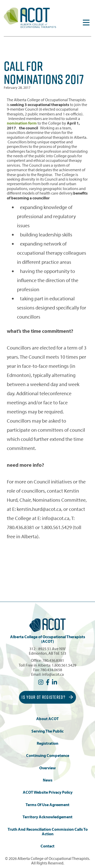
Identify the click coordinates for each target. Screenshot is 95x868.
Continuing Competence (48, 756)
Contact (48, 846)
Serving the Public (48, 731)
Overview (48, 768)
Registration (48, 743)
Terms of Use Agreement (48, 805)
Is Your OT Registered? (47, 697)
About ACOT (48, 719)
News (48, 780)
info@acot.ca (53, 674)
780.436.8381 (53, 660)
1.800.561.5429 (64, 665)
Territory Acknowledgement (48, 817)
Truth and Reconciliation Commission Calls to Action (48, 832)
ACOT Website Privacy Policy (48, 792)
